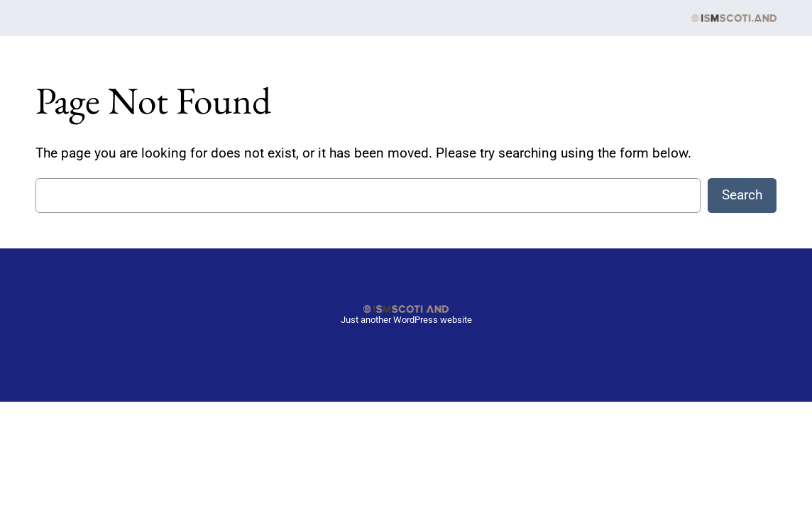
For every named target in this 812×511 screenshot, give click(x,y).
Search (742, 195)
